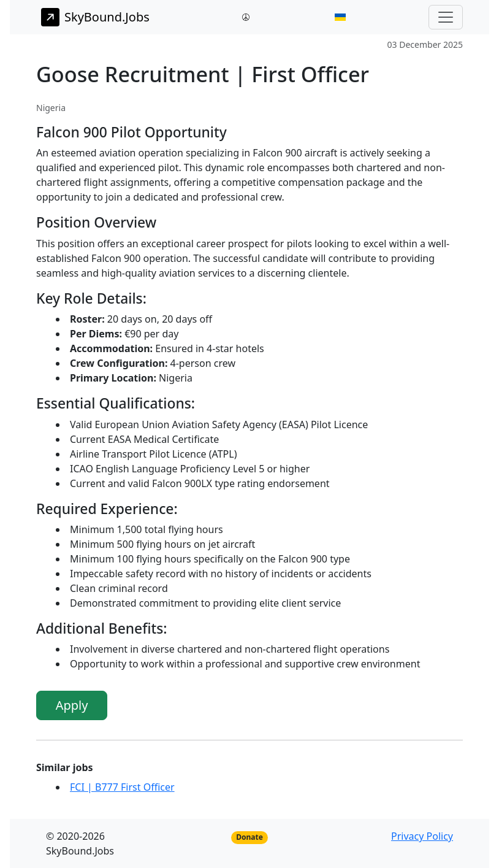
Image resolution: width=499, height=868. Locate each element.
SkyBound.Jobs (95, 17)
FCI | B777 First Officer (122, 787)
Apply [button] (72, 705)
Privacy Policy (422, 836)
